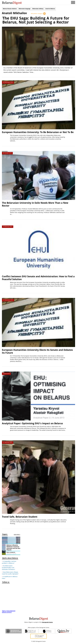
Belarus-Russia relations (10, 9)
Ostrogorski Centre (47, 623)
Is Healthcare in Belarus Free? (10, 578)
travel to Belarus (50, 9)
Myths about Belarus (10, 559)
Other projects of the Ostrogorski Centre (38, 629)
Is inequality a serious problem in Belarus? (9, 563)
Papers (5, 535)
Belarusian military (38, 9)
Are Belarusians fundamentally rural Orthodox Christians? (8, 569)
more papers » (17, 536)
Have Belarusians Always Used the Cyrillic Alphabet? (10, 574)
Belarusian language (25, 9)
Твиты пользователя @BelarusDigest (9, 613)
